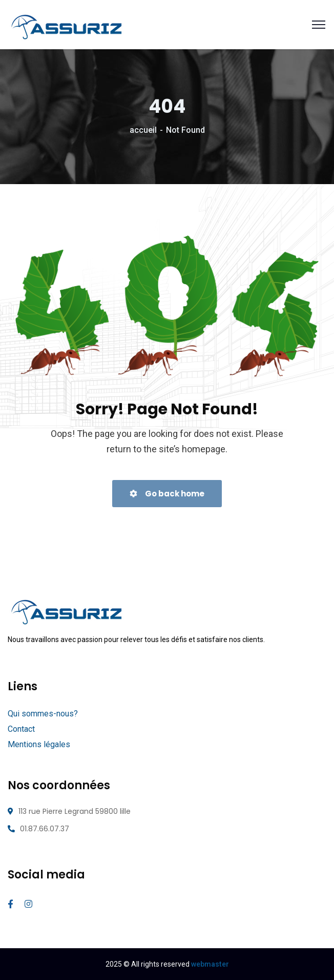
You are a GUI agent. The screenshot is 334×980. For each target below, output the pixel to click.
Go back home (167, 494)
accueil (143, 130)
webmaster (210, 964)
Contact (21, 729)
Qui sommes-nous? (43, 714)
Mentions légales (39, 744)
